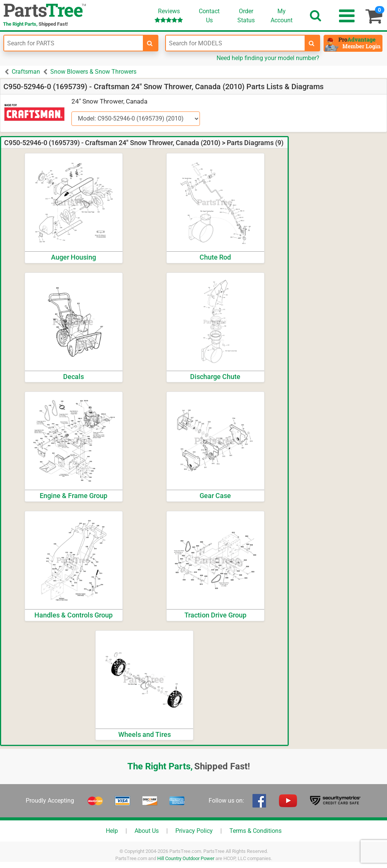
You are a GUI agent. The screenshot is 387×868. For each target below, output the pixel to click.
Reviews (169, 15)
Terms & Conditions (255, 831)
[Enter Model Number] (235, 43)
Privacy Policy (194, 831)
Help (112, 831)
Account (282, 15)
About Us (147, 831)
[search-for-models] (312, 43)
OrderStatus (246, 16)
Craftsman (26, 72)
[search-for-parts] (150, 43)
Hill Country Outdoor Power (186, 858)
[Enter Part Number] (74, 43)
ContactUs (209, 16)
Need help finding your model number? (268, 58)
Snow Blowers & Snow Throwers (93, 72)
